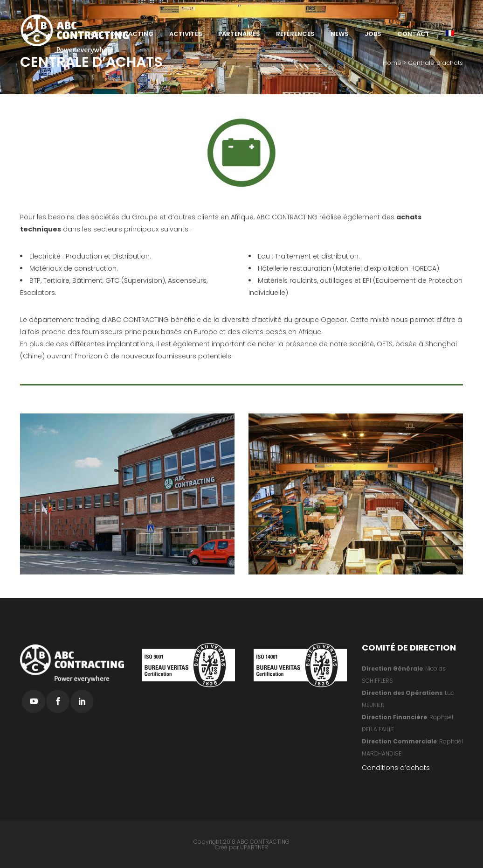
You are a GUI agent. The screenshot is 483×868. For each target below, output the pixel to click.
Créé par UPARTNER (241, 847)
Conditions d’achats (396, 768)
